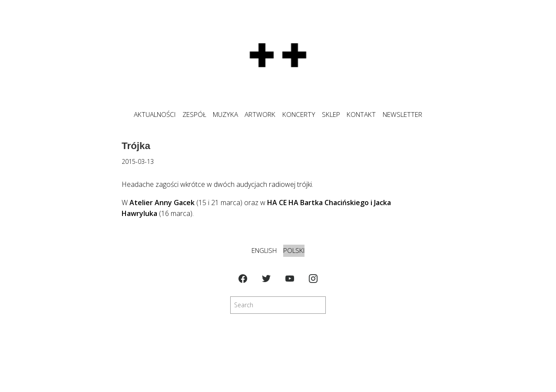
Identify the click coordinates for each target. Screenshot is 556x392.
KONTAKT (361, 115)
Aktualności (155, 115)
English (264, 251)
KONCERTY (299, 115)
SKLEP (331, 115)
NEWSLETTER (402, 115)
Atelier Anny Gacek (162, 203)
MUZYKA (225, 115)
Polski (294, 251)
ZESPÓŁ (194, 115)
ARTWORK (260, 115)
